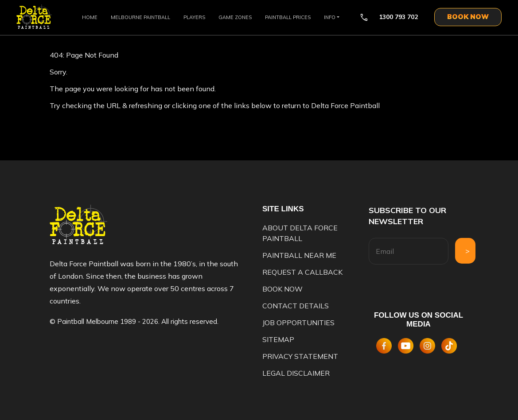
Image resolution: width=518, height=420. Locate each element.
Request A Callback (302, 272)
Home (90, 17)
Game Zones (235, 17)
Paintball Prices (288, 17)
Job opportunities (298, 323)
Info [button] (330, 17)
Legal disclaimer (296, 373)
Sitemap (278, 339)
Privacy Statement (300, 356)
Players (194, 17)
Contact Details (296, 306)
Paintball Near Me (299, 255)
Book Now (282, 289)
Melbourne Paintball (140, 17)
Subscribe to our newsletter (407, 216)
